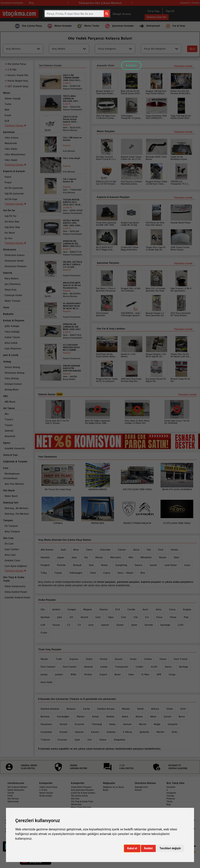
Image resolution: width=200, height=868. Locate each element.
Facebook (171, 787)
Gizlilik (11, 793)
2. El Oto (43, 790)
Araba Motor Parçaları (81, 787)
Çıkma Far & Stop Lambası (83, 793)
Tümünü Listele (183, 329)
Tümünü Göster (15, 571)
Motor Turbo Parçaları (81, 807)
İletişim (138, 790)
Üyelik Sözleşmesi (16, 790)
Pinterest (171, 799)
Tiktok (169, 801)
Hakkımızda (13, 801)
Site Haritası (13, 799)
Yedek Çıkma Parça (48, 787)
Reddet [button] (148, 848)
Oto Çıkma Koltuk (79, 796)
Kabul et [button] (132, 848)
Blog (169, 804)
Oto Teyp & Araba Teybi (82, 801)
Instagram (171, 793)
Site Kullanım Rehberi (18, 787)
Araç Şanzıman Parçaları (82, 790)
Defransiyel (76, 804)
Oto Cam (75, 799)
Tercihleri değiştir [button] (170, 848)
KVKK (10, 796)
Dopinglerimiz (141, 787)
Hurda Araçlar (46, 796)
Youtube (170, 796)
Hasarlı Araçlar (46, 793)
